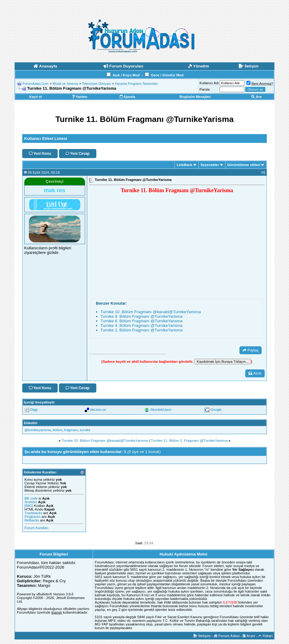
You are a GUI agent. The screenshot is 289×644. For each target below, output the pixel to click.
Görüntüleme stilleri (244, 165)
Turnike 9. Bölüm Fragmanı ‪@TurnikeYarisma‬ (142, 316)
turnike (85, 430)
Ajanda (127, 97)
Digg (34, 410)
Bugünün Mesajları (195, 97)
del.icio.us (98, 410)
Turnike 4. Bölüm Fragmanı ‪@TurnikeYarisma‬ (142, 325)
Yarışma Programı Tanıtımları (137, 84)
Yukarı (266, 636)
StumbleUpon (161, 410)
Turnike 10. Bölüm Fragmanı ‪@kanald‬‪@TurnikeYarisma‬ (151, 312)
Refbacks (32, 520)
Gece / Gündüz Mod (167, 75)
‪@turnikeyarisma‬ (38, 430)
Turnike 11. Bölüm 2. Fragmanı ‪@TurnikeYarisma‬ (189, 441)
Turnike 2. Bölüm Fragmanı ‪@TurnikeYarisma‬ (142, 330)
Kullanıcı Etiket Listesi (46, 138)
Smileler (31, 502)
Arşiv (249, 636)
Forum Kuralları (37, 528)
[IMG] (29, 506)
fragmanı (71, 430)
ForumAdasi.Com (36, 84)
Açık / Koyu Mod (126, 75)
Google (216, 410)
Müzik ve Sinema (65, 84)
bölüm (57, 430)
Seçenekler (210, 165)
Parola (205, 89)
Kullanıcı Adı (209, 83)
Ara (256, 97)
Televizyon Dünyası (96, 84)
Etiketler (31, 423)
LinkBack (184, 165)
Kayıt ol (36, 97)
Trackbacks (33, 513)
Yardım (80, 97)
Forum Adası (227, 636)
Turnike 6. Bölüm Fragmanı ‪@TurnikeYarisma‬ (142, 321)
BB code (31, 498)
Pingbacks (33, 517)
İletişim (202, 636)
